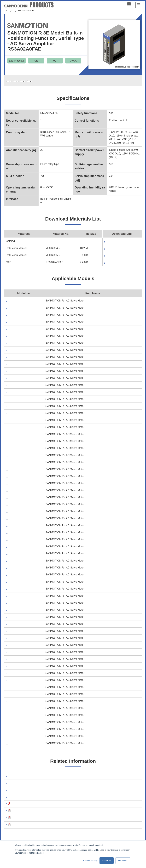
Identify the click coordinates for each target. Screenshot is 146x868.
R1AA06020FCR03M (20, 310)
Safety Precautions (19, 808)
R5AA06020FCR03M (20, 676)
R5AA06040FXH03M (20, 711)
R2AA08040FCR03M (20, 563)
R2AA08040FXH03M (20, 570)
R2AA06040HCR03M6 (21, 507)
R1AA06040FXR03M (20, 353)
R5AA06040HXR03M (20, 746)
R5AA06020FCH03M (20, 669)
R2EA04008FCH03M (20, 612)
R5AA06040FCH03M (20, 697)
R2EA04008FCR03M (20, 620)
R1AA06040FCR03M (20, 338)
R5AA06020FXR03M (20, 690)
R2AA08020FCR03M (20, 535)
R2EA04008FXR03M (20, 634)
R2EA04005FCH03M (20, 584)
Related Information (109, 81)
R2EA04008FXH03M (20, 627)
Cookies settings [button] (90, 861)
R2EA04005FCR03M (20, 591)
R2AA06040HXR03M (20, 521)
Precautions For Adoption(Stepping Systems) (35, 822)
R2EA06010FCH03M (20, 641)
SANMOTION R (57, 11)
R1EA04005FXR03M (20, 381)
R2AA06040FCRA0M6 (21, 472)
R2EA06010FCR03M (20, 648)
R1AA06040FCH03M (20, 332)
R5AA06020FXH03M (20, 683)
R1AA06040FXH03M (20, 345)
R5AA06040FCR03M (20, 704)
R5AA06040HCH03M (20, 725)
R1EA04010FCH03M (20, 388)
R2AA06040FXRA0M (20, 493)
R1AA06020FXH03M (20, 317)
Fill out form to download (106, 250)
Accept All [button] (107, 861)
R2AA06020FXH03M (20, 437)
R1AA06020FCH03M (20, 303)
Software (13, 779)
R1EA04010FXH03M (20, 402)
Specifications (18, 81)
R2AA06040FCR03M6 (20, 465)
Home (7, 11)
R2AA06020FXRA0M (20, 451)
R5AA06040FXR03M (20, 718)
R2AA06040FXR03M (20, 486)
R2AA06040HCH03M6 (21, 500)
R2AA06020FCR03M (20, 423)
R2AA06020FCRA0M (20, 430)
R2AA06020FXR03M (20, 444)
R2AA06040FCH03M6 (20, 458)
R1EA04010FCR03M (20, 395)
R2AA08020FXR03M (20, 549)
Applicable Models (80, 81)
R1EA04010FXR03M (20, 409)
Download (97, 243)
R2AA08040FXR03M (20, 577)
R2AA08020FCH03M (20, 528)
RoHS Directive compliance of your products (35, 801)
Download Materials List (47, 81)
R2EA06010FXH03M (20, 655)
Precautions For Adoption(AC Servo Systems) (36, 815)
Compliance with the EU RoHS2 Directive (33, 829)
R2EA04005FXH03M (20, 599)
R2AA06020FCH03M (20, 416)
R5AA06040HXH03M (20, 739)
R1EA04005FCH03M (20, 360)
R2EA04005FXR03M (20, 605)
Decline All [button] (123, 861)
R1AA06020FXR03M (20, 324)
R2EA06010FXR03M (20, 662)
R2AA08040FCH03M (20, 556)
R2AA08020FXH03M (20, 542)
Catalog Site (15, 793)
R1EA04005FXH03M (20, 374)
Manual (12, 786)
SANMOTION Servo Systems (30, 11)
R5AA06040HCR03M (20, 732)
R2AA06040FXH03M (20, 479)
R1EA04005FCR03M (20, 367)
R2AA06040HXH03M (20, 514)
